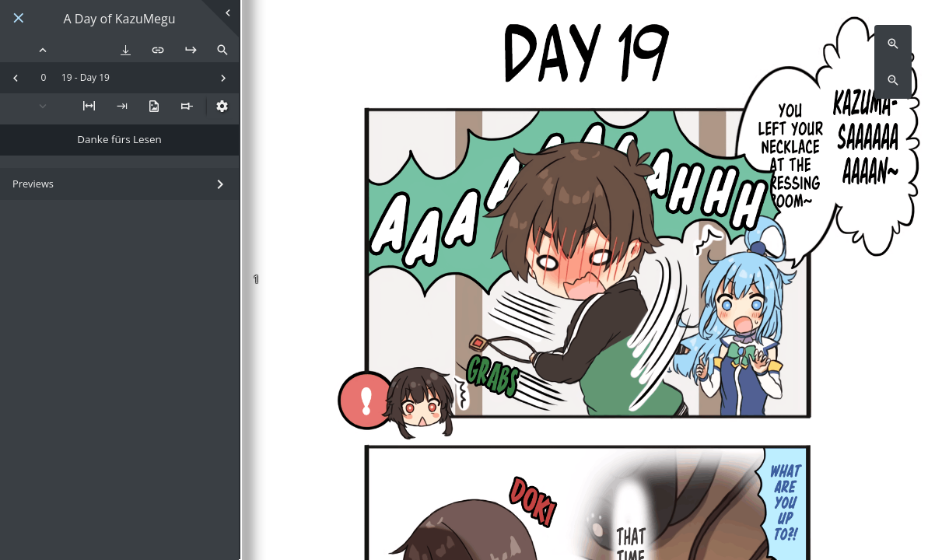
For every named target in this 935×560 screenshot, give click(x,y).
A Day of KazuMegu (120, 19)
